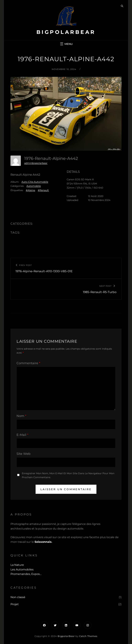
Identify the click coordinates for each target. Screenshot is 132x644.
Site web (23, 454)
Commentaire (28, 363)
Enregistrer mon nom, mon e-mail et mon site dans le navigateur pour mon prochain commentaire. (68, 475)
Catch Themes (88, 636)
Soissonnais (43, 542)
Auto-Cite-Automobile (35, 182)
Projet (15, 604)
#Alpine (30, 190)
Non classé (18, 597)
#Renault (43, 190)
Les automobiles (22, 569)
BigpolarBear (66, 32)
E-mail (22, 435)
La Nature (17, 565)
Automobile (34, 186)
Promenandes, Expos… (26, 574)
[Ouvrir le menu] (66, 44)
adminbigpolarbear (36, 163)
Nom (21, 416)
